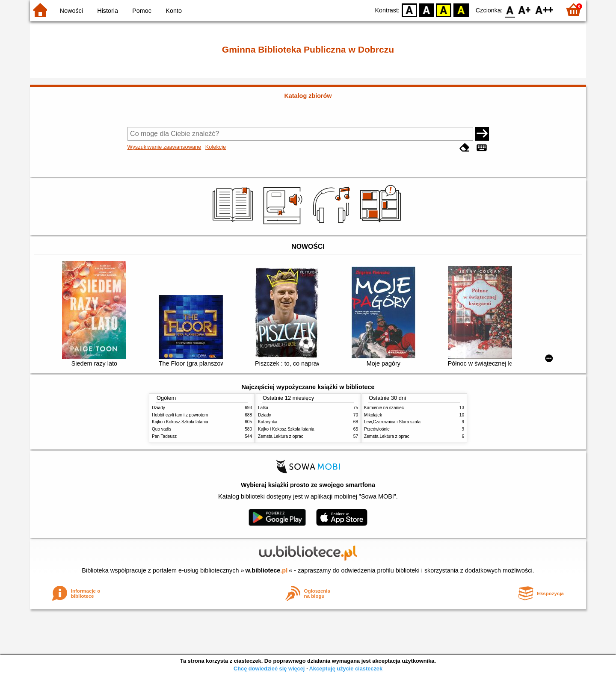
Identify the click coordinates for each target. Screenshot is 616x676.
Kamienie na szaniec (384, 408)
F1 (525, 10)
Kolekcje (216, 147)
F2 (544, 10)
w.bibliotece (267, 570)
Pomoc (142, 11)
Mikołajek (373, 415)
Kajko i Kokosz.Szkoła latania (180, 422)
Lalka (263, 408)
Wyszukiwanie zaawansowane (164, 147)
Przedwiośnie (377, 429)
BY (461, 10)
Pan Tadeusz (164, 436)
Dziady (158, 408)
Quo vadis (161, 429)
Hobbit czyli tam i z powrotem (180, 415)
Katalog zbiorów (308, 96)
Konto (174, 11)
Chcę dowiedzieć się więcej (269, 669)
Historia (108, 11)
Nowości (71, 11)
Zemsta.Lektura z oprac (281, 436)
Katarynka (268, 422)
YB (444, 10)
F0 (510, 10)
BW (426, 10)
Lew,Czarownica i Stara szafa (392, 422)
